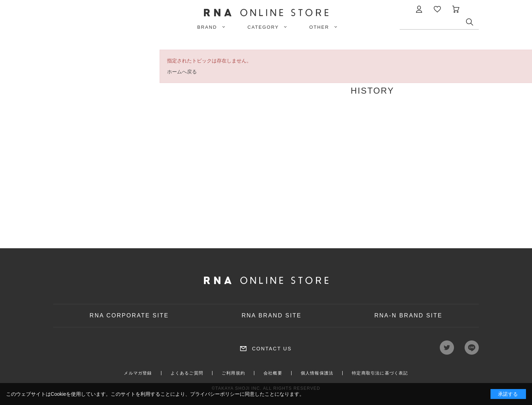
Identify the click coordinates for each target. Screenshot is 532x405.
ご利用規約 (233, 373)
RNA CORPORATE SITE (129, 315)
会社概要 (273, 373)
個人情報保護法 (317, 373)
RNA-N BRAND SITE (408, 315)
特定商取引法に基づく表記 (380, 373)
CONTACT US (272, 349)
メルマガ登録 (138, 373)
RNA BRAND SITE (271, 315)
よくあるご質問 (187, 373)
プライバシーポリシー (215, 394)
